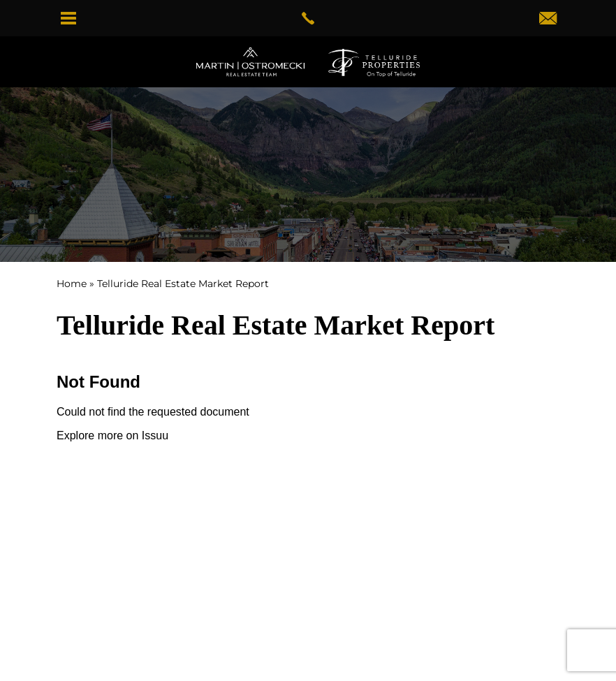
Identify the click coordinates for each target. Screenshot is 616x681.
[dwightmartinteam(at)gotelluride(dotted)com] (548, 20)
